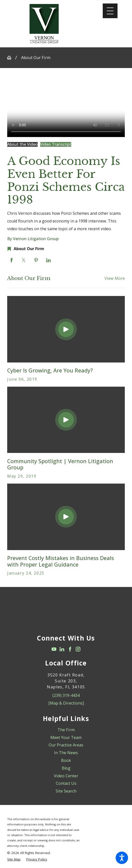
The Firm (66, 730)
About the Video (22, 144)
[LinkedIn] (62, 649)
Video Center (66, 776)
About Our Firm (36, 58)
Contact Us (66, 783)
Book (66, 760)
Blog (66, 768)
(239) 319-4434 (66, 695)
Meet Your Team (66, 737)
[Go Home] (11, 58)
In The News (66, 753)
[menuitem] (66, 730)
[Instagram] (78, 649)
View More (115, 278)
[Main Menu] (110, 11)
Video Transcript (56, 144)
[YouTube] (54, 649)
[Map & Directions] (66, 703)
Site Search (66, 791)
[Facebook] (70, 649)
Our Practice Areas (66, 745)
